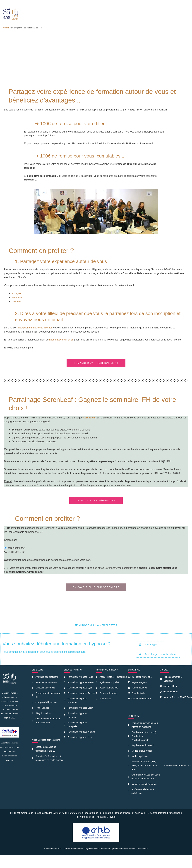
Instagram (17, 302)
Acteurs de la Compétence (67, 824)
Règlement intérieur (92, 860)
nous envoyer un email (62, 348)
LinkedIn (16, 310)
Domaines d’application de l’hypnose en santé (118, 860)
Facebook (17, 306)
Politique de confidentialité (74, 860)
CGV (60, 860)
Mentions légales (50, 860)
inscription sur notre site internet (35, 336)
